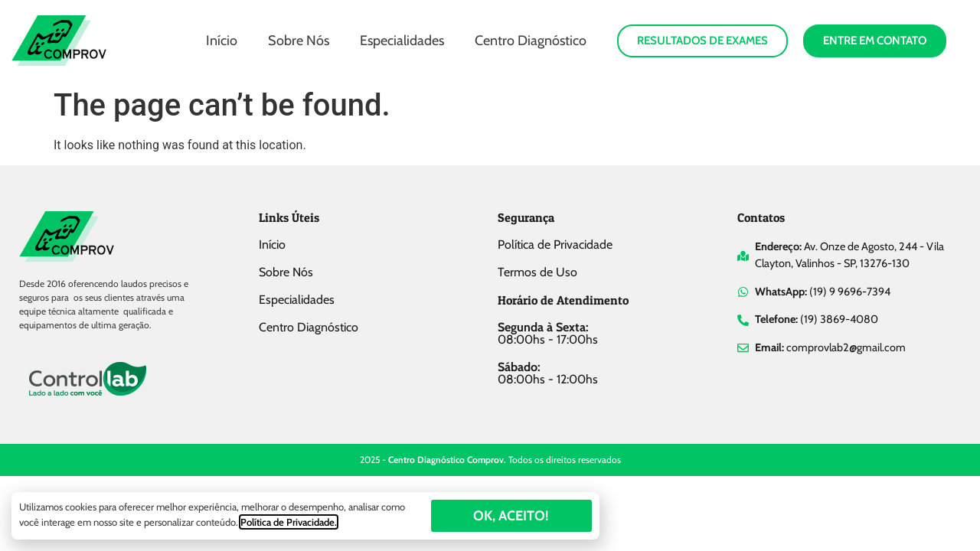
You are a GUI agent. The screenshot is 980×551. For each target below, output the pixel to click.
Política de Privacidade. (289, 522)
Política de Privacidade (555, 245)
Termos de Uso (537, 272)
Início (222, 41)
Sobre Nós (299, 41)
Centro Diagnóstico (531, 41)
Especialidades (402, 41)
